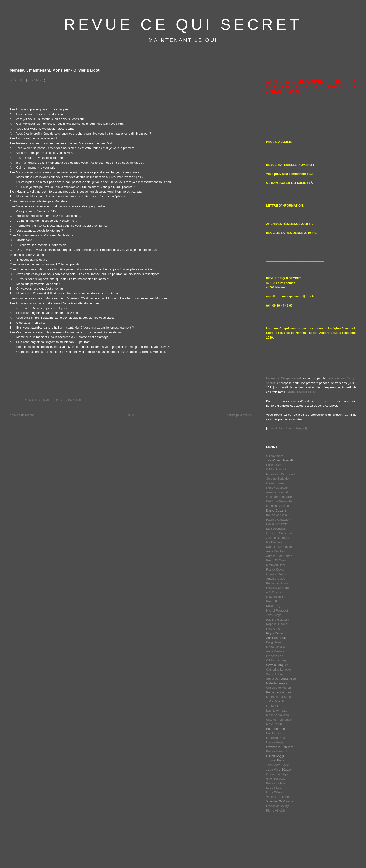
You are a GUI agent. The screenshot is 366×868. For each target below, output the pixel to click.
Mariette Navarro (277, 715)
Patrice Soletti (275, 783)
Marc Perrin (274, 724)
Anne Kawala (275, 651)
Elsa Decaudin (276, 529)
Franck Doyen (276, 569)
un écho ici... (18, 80)
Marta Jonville (275, 647)
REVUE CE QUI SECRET (183, 24)
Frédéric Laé (275, 656)
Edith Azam (274, 465)
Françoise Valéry (277, 806)
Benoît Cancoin (276, 515)
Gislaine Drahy (276, 574)
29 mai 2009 (33, 400)
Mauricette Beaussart (280, 474)
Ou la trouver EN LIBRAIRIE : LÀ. (290, 183)
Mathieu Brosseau (278, 506)
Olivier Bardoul (69, 400)
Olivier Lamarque (278, 660)
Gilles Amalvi (275, 456)
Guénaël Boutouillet (279, 497)
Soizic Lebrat (275, 674)
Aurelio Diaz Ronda (279, 556)
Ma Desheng (275, 542)
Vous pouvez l (276, 174)
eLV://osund (274, 592)
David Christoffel (277, 524)
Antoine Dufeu (276, 579)
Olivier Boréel (275, 483)
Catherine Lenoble (278, 669)
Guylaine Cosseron (279, 533)
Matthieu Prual (276, 738)
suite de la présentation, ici (287, 428)
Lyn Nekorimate (277, 711)
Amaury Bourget (277, 492)
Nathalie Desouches (280, 547)
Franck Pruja (275, 742)
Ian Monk (272, 706)
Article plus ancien (239, 415)
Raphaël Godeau (278, 624)
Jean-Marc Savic (277, 765)
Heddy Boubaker (277, 488)
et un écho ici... (36, 80)
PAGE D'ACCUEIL (279, 142)
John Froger (274, 615)
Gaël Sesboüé (276, 779)
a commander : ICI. (300, 174)
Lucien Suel (274, 788)
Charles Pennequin (279, 720)
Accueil (130, 415)
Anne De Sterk (276, 551)
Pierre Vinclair (276, 811)
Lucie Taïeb (274, 792)
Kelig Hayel (274, 642)
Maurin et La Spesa (279, 697)
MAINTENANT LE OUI (303, 392)
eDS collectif (274, 597)
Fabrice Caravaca (278, 520)
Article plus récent (22, 415)
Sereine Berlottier (278, 479)
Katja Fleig (273, 606)
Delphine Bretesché (279, 501)
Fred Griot (273, 629)
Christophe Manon (278, 688)
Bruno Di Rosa (276, 560)
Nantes (49, 400)
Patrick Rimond (276, 751)
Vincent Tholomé (277, 797)
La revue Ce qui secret (284, 378)
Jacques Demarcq (278, 538)
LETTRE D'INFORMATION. (285, 206)
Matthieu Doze (276, 565)
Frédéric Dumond (278, 588)
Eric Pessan (274, 733)
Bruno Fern (274, 601)
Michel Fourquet (277, 610)
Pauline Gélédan (277, 620)
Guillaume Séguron (279, 774)
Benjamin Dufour (277, 583)
